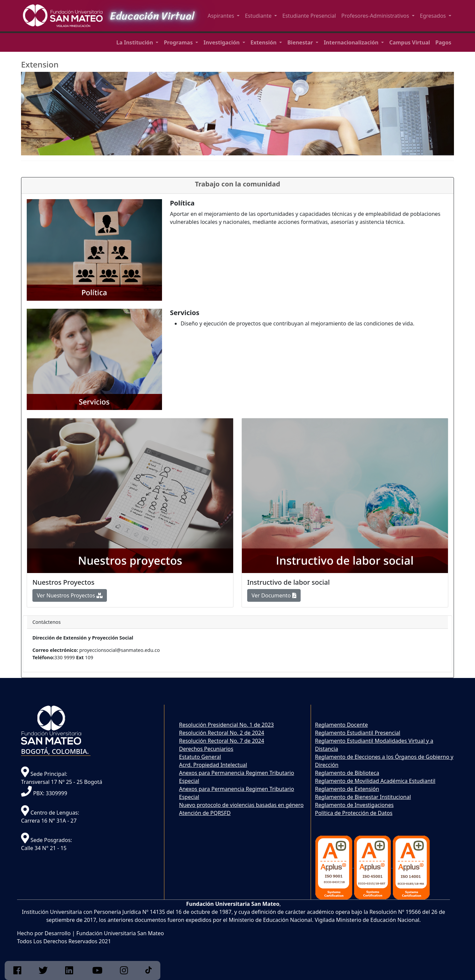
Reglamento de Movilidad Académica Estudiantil (375, 781)
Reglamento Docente (341, 725)
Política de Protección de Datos (354, 813)
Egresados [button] (434, 16)
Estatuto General (200, 757)
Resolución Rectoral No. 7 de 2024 (222, 741)
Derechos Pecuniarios (206, 749)
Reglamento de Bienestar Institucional (363, 797)
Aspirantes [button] (221, 16)
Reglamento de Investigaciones (354, 805)
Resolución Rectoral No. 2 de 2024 (222, 733)
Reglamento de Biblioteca (347, 773)
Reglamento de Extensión (347, 789)
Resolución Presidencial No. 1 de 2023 (226, 725)
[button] (137, 42)
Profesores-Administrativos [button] (376, 16)
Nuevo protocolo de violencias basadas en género (241, 805)
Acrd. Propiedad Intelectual (213, 765)
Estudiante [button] (259, 16)
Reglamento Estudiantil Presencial (358, 733)
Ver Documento (274, 595)
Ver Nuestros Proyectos (70, 595)
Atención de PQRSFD (205, 813)
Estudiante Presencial (309, 16)
